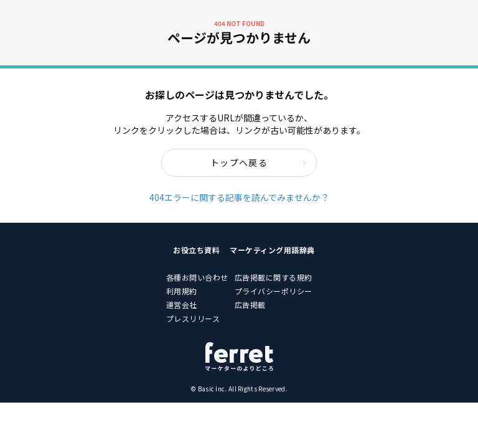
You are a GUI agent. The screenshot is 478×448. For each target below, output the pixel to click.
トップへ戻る (259, 162)
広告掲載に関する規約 (274, 277)
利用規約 (182, 291)
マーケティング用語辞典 (272, 250)
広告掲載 (250, 305)
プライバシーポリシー (274, 291)
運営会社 (182, 305)
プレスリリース (193, 318)
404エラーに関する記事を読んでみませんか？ (239, 197)
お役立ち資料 (196, 250)
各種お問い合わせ (197, 277)
